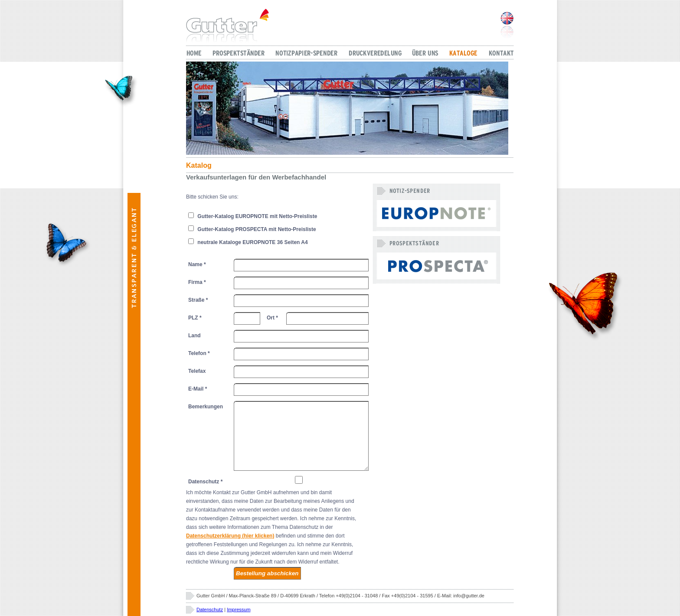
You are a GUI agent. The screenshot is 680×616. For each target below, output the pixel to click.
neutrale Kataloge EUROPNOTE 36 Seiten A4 (248, 242)
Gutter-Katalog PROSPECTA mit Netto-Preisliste (252, 229)
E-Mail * (198, 389)
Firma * (197, 282)
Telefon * (199, 353)
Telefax (197, 371)
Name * (197, 264)
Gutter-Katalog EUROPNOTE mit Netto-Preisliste (253, 216)
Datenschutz (210, 609)
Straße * (198, 300)
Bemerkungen (206, 407)
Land (195, 336)
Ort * (272, 318)
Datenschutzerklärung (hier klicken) (230, 536)
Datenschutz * (205, 482)
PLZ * (195, 318)
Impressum (239, 609)
